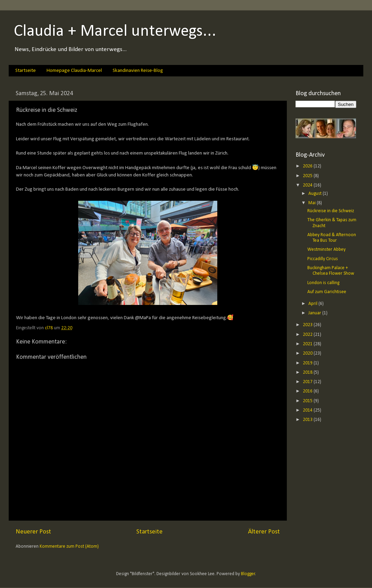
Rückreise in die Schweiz (331, 211)
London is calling (323, 283)
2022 (308, 335)
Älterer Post (264, 532)
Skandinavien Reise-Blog (138, 71)
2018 (308, 372)
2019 (308, 363)
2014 (308, 410)
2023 (308, 325)
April (313, 304)
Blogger (248, 574)
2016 (308, 391)
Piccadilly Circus (323, 259)
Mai (313, 203)
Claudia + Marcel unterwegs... (115, 32)
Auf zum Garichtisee (327, 292)
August (316, 194)
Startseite (26, 71)
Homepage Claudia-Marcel (74, 71)
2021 (308, 344)
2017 (308, 382)
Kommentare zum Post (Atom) (69, 546)
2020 (308, 353)
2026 (308, 166)
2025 (308, 176)
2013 (308, 420)
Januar (315, 313)
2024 (308, 185)
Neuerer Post (33, 532)
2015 (308, 401)
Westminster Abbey (326, 250)
